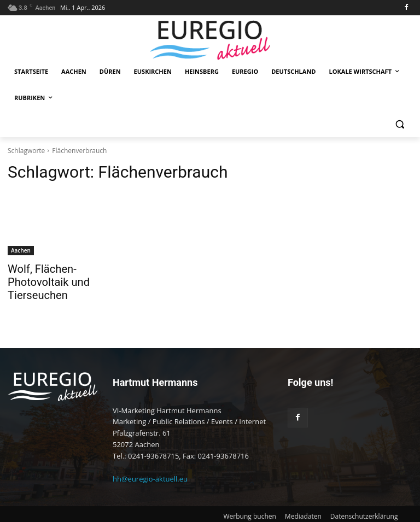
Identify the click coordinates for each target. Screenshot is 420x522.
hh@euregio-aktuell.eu (150, 463)
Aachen (21, 250)
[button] (399, 124)
